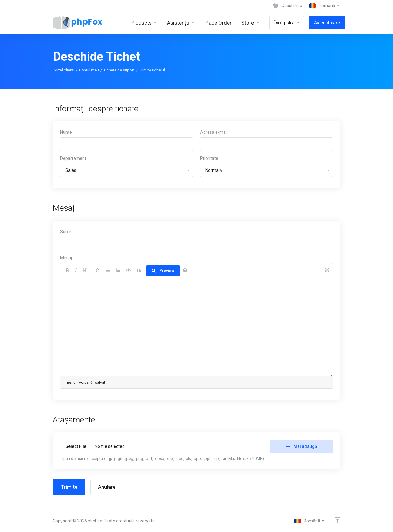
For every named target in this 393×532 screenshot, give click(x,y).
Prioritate (209, 158)
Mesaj (66, 258)
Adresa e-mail (214, 132)
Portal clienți (64, 70)
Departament (73, 158)
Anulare (107, 487)
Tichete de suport (119, 70)
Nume (66, 132)
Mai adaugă (302, 446)
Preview (163, 270)
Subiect (68, 232)
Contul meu (89, 70)
